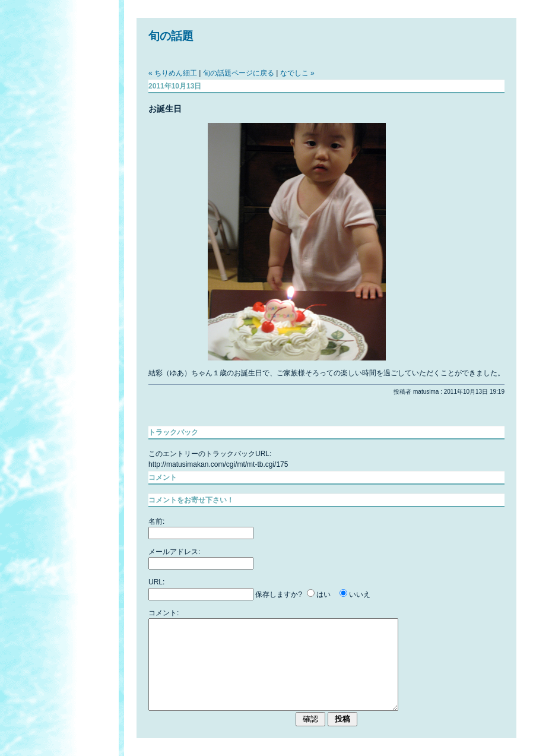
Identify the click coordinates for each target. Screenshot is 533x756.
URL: (156, 582)
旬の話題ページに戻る (239, 73)
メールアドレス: (174, 552)
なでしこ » (297, 73)
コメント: (164, 613)
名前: (156, 521)
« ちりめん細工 (173, 73)
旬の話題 (171, 36)
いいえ (360, 594)
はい (323, 594)
